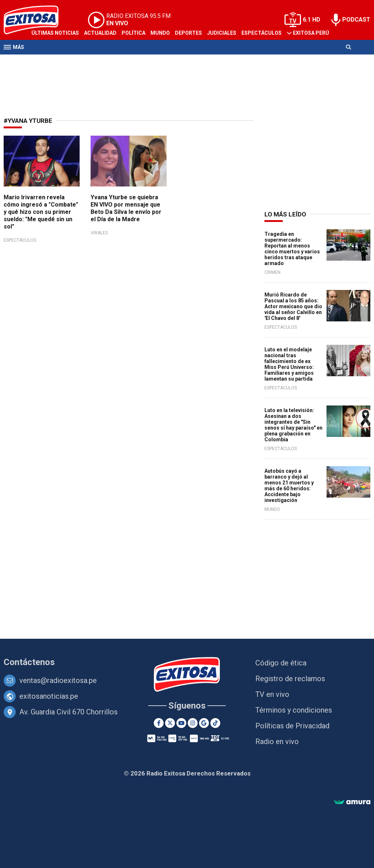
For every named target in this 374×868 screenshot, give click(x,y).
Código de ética (281, 663)
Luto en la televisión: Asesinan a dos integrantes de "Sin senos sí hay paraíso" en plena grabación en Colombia (293, 425)
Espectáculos (262, 33)
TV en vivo (272, 694)
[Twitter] (170, 723)
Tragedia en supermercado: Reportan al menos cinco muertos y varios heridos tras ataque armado (292, 249)
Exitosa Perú (311, 33)
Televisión (46, 61)
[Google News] (204, 723)
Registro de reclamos (290, 679)
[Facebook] (159, 723)
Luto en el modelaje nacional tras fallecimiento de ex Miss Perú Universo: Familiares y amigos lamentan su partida (289, 364)
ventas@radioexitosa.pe (58, 680)
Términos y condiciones (294, 710)
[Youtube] (181, 723)
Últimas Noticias (55, 33)
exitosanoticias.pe (49, 696)
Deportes (188, 33)
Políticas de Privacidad (292, 726)
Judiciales (222, 33)
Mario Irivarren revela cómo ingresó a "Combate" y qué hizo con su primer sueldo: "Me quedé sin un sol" (41, 212)
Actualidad (100, 33)
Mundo (160, 33)
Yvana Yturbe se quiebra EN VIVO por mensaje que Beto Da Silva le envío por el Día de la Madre (126, 208)
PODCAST (356, 20)
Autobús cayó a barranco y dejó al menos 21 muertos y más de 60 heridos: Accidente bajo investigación (289, 486)
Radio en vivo (277, 741)
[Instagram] (193, 723)
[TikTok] (215, 723)
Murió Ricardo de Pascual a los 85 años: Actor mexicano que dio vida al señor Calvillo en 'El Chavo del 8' (293, 306)
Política (133, 33)
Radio (73, 61)
